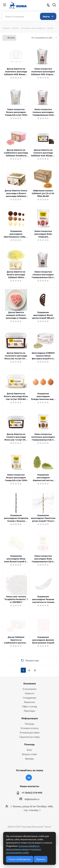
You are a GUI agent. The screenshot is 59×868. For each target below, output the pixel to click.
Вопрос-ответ (30, 754)
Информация (30, 718)
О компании (29, 689)
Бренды (29, 758)
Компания (30, 683)
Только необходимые (20, 859)
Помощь (30, 724)
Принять (41, 859)
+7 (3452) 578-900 (32, 793)
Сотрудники (29, 698)
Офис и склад (29, 706)
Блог (29, 750)
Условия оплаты (30, 728)
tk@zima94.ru (32, 799)
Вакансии (30, 702)
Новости (30, 693)
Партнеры (29, 711)
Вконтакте (29, 778)
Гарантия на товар (29, 737)
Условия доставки (30, 732)
